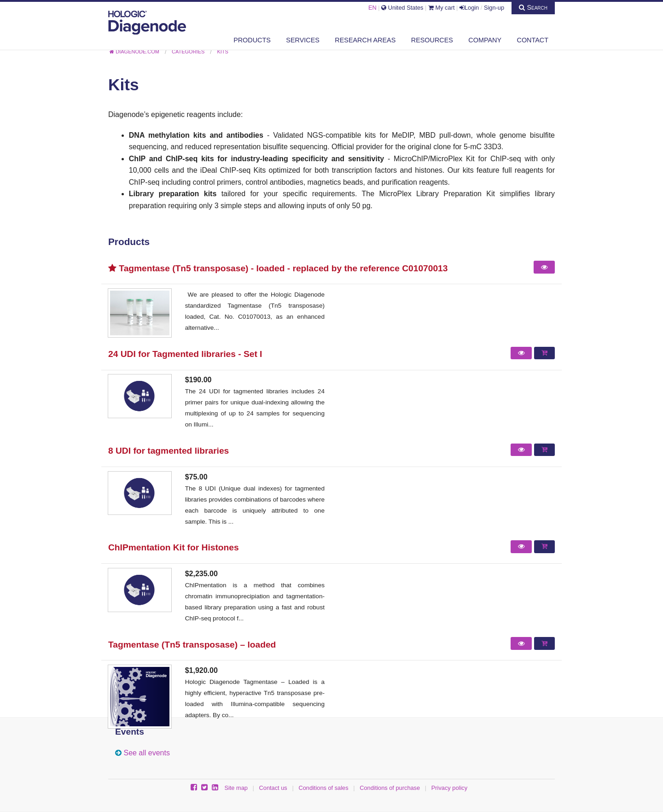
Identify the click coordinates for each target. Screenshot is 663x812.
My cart (442, 8)
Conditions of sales (323, 788)
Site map (236, 788)
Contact (533, 40)
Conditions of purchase (390, 788)
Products (252, 40)
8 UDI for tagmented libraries (169, 451)
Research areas (365, 40)
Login (469, 8)
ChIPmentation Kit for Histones (174, 547)
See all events (147, 753)
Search (533, 7)
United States (402, 8)
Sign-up (494, 8)
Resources (432, 40)
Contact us (273, 788)
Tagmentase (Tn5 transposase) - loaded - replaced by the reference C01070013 (278, 268)
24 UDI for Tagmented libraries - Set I (185, 354)
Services (303, 40)
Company (485, 40)
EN (372, 8)
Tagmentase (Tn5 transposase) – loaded (192, 645)
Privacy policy (449, 788)
